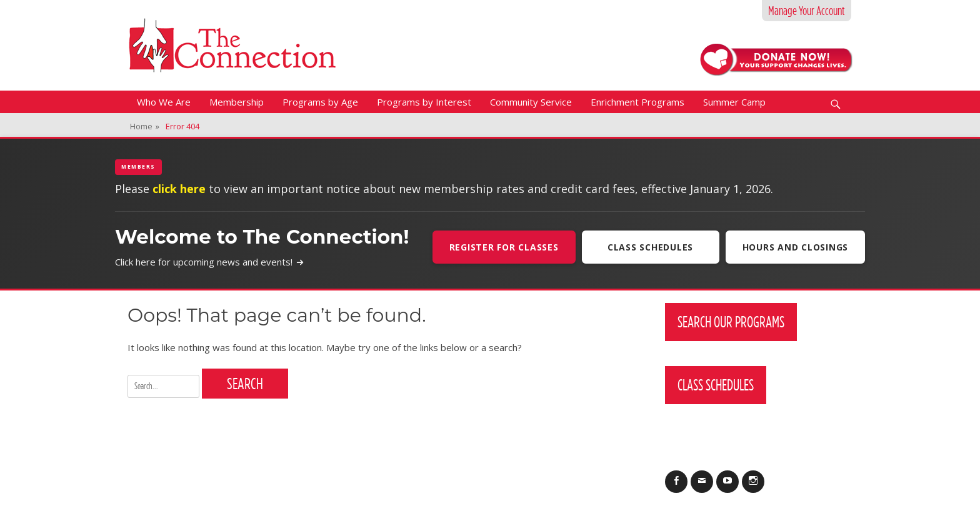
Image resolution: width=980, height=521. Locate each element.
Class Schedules (650, 247)
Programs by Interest (424, 102)
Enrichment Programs (637, 102)
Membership (237, 102)
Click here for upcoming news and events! (210, 262)
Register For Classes (504, 247)
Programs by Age (320, 102)
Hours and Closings (796, 247)
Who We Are (164, 102)
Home (145, 126)
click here (179, 189)
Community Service (531, 102)
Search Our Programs (731, 322)
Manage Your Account (807, 11)
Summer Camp (734, 102)
